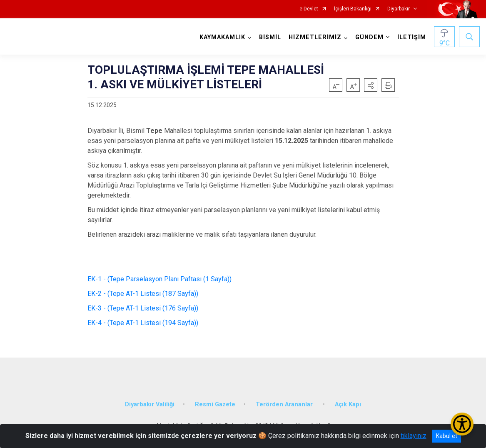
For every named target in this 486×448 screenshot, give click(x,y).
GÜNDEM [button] (369, 37)
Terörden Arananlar (285, 404)
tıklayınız (414, 436)
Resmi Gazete (215, 404)
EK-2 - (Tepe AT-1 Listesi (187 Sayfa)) (144, 294)
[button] (371, 85)
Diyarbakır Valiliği (150, 404)
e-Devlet (309, 9)
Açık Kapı (348, 404)
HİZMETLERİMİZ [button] (315, 37)
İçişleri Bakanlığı (353, 9)
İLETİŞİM (412, 37)
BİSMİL (270, 37)
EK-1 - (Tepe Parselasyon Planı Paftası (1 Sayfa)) (162, 279)
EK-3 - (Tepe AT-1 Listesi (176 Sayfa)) (145, 308)
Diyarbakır (399, 9)
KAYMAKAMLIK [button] (222, 37)
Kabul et (447, 436)
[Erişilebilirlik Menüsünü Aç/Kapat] (462, 424)
